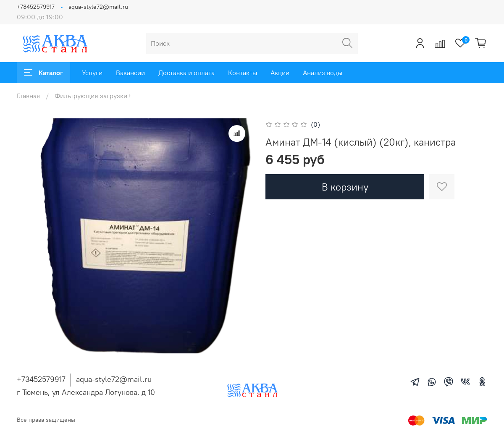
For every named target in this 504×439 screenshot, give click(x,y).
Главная (28, 96)
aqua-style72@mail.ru (98, 7)
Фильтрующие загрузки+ (93, 96)
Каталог (43, 73)
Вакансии (130, 73)
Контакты (243, 73)
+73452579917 (36, 7)
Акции (280, 73)
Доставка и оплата (186, 73)
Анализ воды (323, 73)
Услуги (92, 73)
